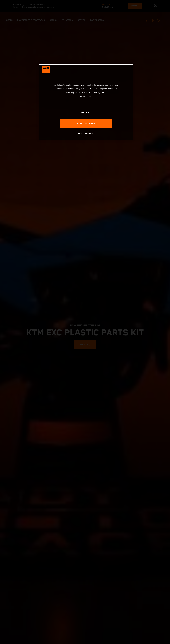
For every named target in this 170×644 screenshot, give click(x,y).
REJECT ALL (86, 113)
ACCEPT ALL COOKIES (86, 124)
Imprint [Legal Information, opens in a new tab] (90, 97)
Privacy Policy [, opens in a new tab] (84, 97)
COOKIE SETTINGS (86, 134)
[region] (86, 102)
